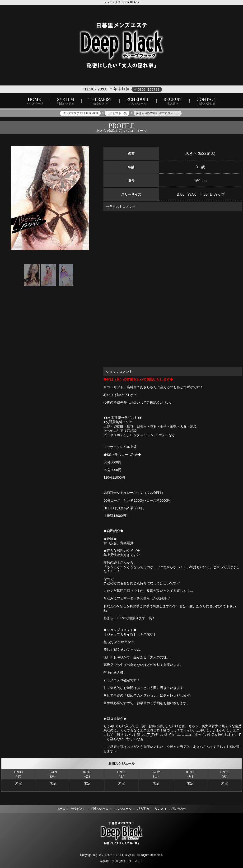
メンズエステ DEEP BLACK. (117, 855)
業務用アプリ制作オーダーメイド (121, 861)
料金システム (99, 809)
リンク (160, 809)
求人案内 (144, 809)
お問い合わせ (179, 809)
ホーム (59, 809)
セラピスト (77, 809)
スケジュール (123, 809)
